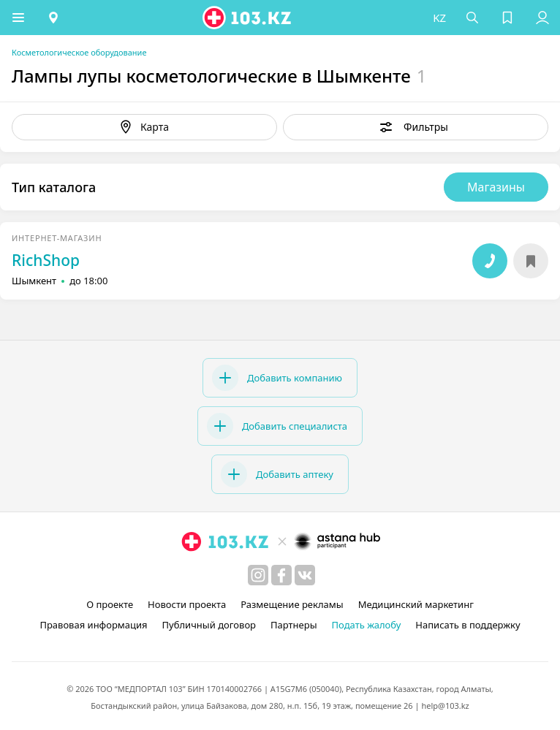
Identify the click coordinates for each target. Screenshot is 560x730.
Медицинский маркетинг (416, 604)
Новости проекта (187, 604)
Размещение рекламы (292, 604)
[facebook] (281, 575)
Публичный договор (209, 625)
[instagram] (258, 575)
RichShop (46, 260)
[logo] (248, 18)
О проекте (110, 604)
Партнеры (294, 625)
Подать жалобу (367, 625)
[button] (18, 18)
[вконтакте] (305, 575)
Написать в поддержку (468, 625)
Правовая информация (93, 625)
